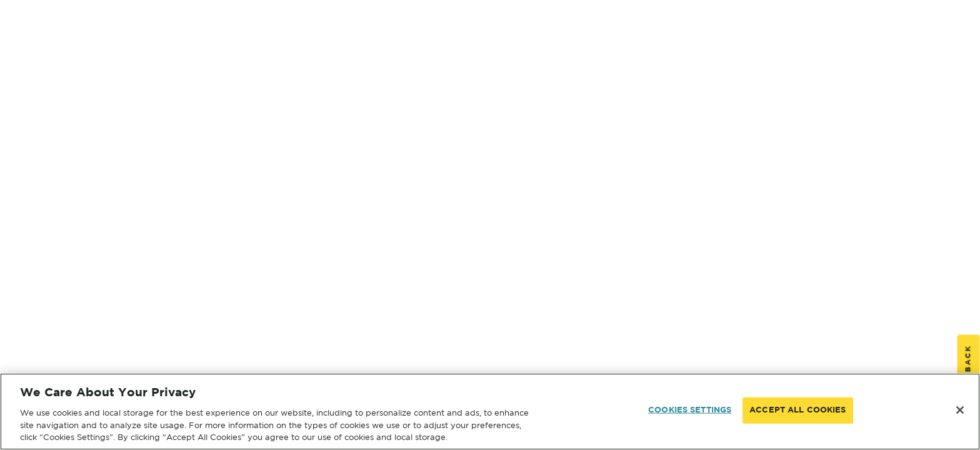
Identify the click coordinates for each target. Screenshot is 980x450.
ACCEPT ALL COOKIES (797, 410)
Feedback (968, 372)
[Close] (960, 410)
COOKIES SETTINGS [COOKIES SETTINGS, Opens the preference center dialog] (690, 410)
